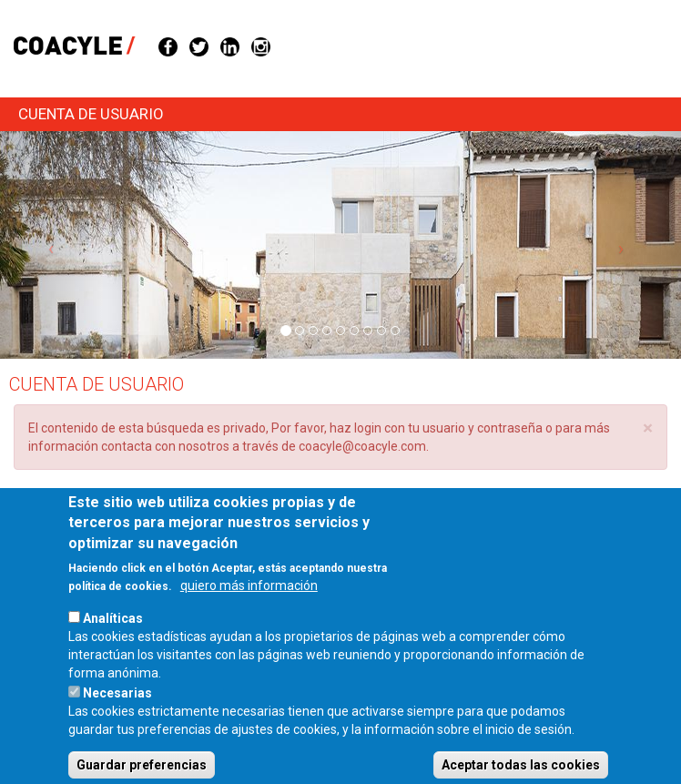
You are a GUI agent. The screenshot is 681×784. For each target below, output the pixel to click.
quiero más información (249, 608)
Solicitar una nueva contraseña (183, 507)
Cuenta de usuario (91, 114)
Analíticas (113, 641)
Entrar (53, 512)
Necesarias (117, 716)
